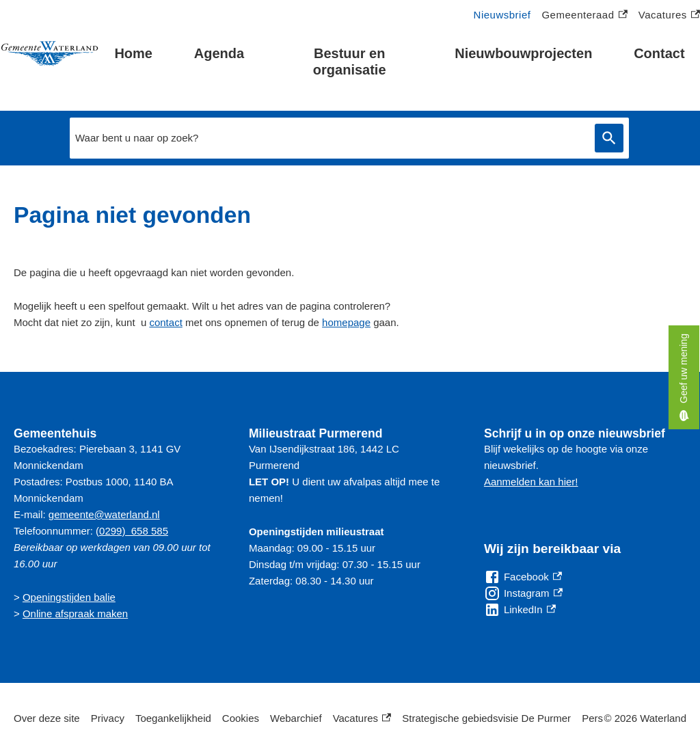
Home (133, 53)
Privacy (108, 718)
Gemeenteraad (584, 15)
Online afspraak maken (75, 614)
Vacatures (669, 15)
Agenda (219, 53)
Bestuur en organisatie (350, 62)
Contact (659, 53)
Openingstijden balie (69, 597)
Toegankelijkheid (173, 718)
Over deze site (47, 718)
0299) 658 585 (134, 531)
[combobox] (329, 138)
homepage (346, 322)
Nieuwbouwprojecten (523, 53)
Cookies (241, 718)
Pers (592, 718)
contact (165, 322)
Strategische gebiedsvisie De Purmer (486, 718)
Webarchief (296, 718)
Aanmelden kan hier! (531, 482)
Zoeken (606, 138)
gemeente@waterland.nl (104, 514)
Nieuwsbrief (502, 15)
